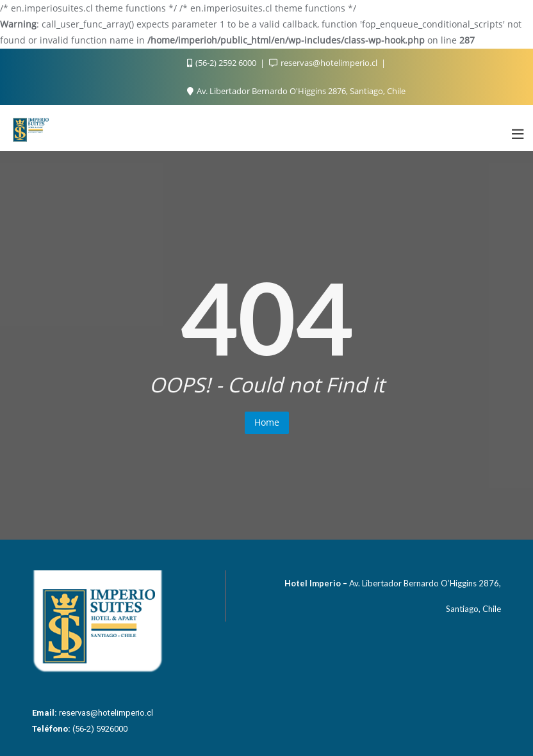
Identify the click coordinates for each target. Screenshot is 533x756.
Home (267, 422)
